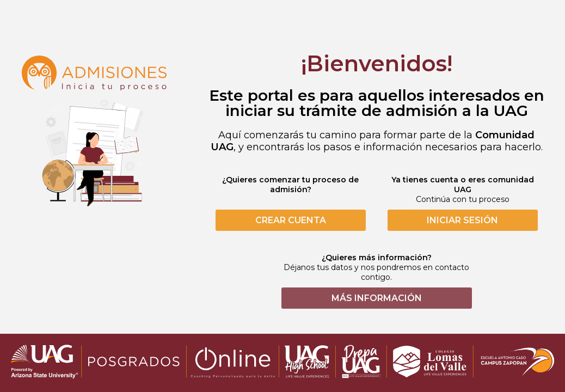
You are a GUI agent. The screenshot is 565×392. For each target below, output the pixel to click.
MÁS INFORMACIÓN (377, 298)
